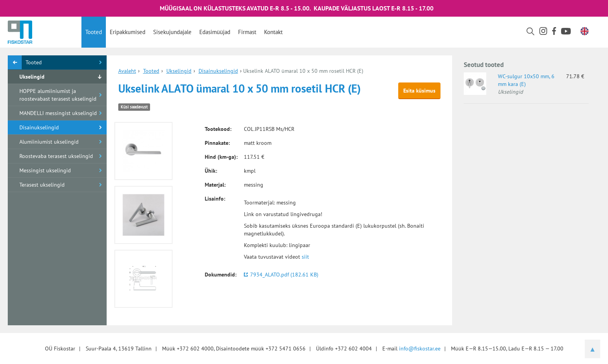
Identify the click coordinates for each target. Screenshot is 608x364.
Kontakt (273, 32)
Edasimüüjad (215, 32)
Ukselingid (32, 77)
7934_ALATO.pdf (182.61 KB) (284, 275)
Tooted (94, 32)
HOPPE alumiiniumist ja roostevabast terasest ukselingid (58, 95)
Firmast (247, 32)
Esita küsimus (419, 91)
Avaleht (127, 71)
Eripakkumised (128, 32)
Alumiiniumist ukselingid (49, 142)
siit (305, 257)
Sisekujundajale (172, 32)
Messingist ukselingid (45, 170)
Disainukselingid (39, 127)
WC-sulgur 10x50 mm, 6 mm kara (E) (526, 80)
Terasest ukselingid (42, 185)
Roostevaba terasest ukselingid (56, 156)
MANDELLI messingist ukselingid (58, 113)
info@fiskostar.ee (420, 349)
